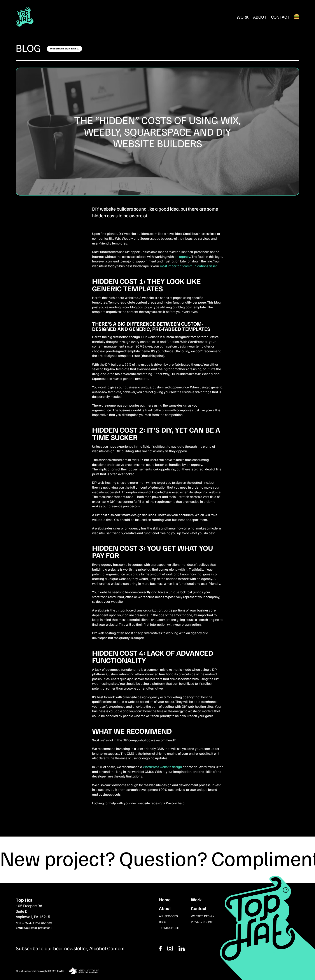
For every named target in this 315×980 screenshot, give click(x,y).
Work (243, 17)
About (260, 17)
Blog (28, 48)
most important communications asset (188, 266)
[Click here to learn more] (64, 49)
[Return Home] (25, 17)
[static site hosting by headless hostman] (84, 971)
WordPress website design (162, 767)
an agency (182, 257)
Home (165, 900)
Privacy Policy (202, 922)
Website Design (203, 916)
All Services (168, 916)
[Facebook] (170, 949)
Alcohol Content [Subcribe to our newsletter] (107, 948)
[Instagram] (182, 949)
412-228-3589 (42, 923)
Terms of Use (169, 928)
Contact (280, 17)
